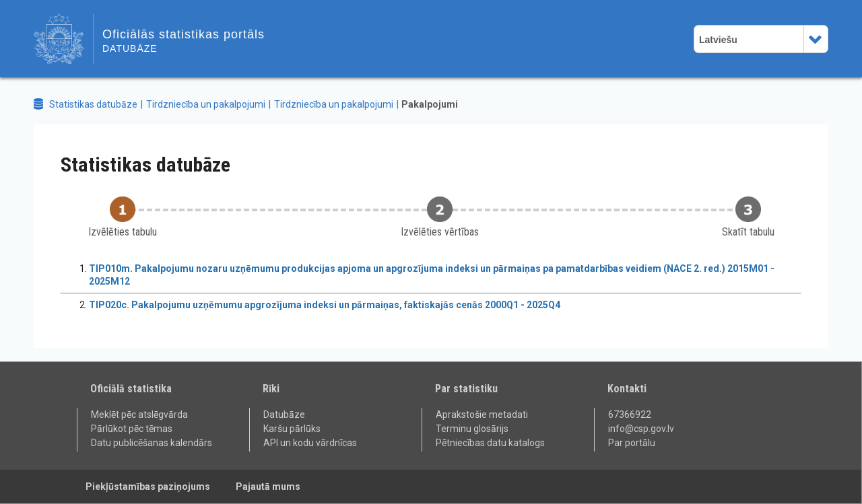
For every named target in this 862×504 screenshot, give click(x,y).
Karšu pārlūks (292, 429)
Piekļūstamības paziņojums (148, 487)
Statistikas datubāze (93, 104)
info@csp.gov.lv (641, 429)
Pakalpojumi (430, 104)
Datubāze (284, 415)
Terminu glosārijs (472, 429)
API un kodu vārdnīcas (310, 443)
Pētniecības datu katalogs (490, 443)
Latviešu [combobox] (718, 40)
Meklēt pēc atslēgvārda (139, 415)
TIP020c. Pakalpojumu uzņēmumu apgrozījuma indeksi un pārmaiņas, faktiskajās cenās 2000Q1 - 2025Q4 (325, 305)
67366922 (630, 415)
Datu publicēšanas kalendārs (152, 443)
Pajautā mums (268, 487)
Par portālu (632, 443)
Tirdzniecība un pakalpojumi (206, 104)
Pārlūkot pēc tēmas (132, 429)
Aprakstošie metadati (482, 415)
